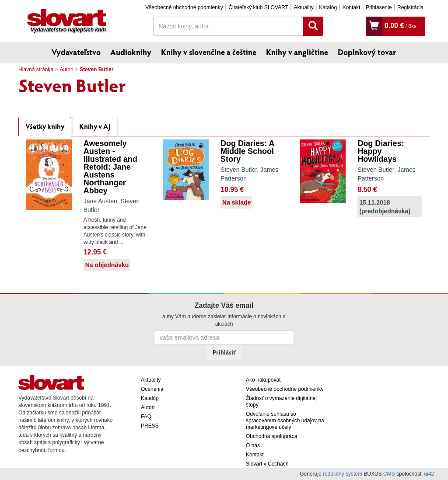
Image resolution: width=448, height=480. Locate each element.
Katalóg (328, 7)
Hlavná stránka (36, 70)
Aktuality (303, 7)
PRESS (150, 426)
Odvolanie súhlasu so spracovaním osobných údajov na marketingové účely (285, 421)
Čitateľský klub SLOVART (258, 7)
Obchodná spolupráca (271, 436)
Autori (66, 70)
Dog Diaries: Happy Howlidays (381, 151)
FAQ (146, 417)
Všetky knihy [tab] (45, 126)
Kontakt (352, 7)
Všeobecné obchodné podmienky (184, 7)
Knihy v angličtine (297, 52)
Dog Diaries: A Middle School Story (247, 151)
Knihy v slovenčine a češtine (209, 52)
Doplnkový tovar (367, 52)
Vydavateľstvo (76, 52)
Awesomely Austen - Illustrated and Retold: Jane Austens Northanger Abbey (110, 167)
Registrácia (410, 7)
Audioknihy (131, 52)
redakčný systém (343, 474)
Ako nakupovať (264, 380)
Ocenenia (152, 389)
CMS (389, 474)
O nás (253, 445)
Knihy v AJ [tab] (95, 126)
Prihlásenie (379, 7)
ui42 (429, 474)
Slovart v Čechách (267, 464)
